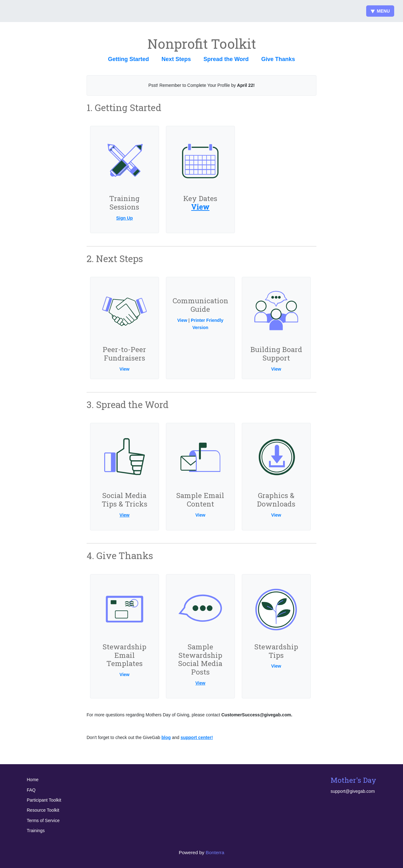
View (200, 207)
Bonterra (215, 852)
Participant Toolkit (44, 800)
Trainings (36, 831)
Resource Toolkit (43, 810)
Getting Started (128, 59)
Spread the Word (226, 59)
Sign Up (125, 218)
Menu (380, 11)
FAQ (31, 790)
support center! (197, 737)
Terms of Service (43, 820)
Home (33, 780)
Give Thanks (278, 59)
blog (166, 737)
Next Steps (176, 59)
